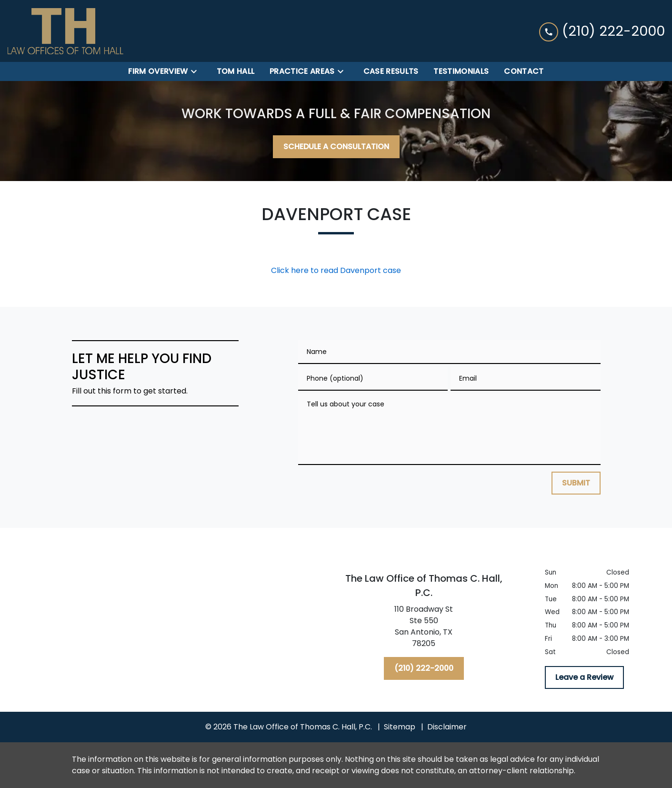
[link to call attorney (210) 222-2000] (602, 31)
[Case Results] (391, 71)
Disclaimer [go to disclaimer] (447, 727)
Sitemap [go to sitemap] (400, 727)
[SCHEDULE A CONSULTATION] (336, 147)
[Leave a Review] (584, 677)
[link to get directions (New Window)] (424, 628)
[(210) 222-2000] (424, 668)
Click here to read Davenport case (336, 270)
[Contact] (524, 71)
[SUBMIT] (576, 483)
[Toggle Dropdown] (197, 72)
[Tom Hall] (236, 71)
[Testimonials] (461, 71)
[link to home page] (65, 31)
